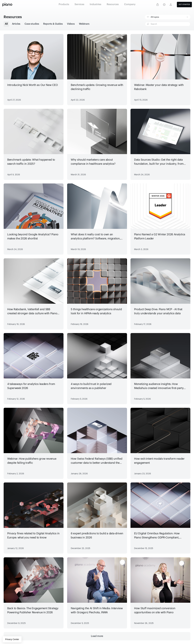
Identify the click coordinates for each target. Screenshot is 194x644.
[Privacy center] (157, 5)
